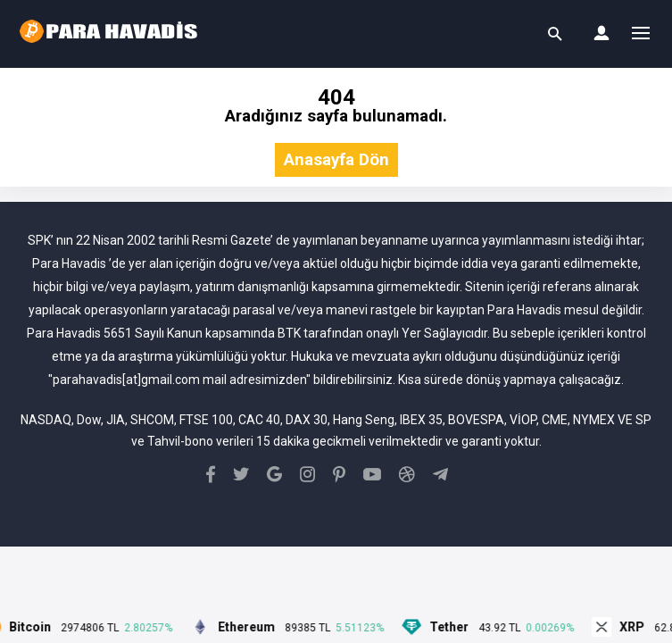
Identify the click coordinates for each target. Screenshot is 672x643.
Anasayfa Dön (336, 160)
